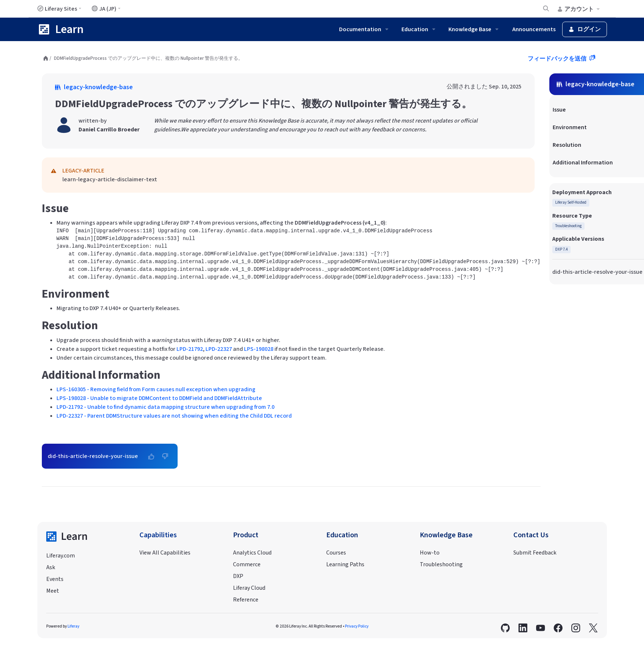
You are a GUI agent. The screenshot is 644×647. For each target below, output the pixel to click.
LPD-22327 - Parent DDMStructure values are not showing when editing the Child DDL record (174, 416)
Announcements (534, 29)
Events (55, 579)
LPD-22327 (219, 349)
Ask (51, 567)
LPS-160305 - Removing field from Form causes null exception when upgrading (156, 389)
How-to (430, 553)
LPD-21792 (190, 349)
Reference (246, 600)
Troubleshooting (568, 226)
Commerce (247, 564)
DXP (238, 576)
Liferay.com (61, 556)
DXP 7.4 (561, 249)
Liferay (73, 626)
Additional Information (583, 163)
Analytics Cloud (252, 553)
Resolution (567, 145)
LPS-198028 (259, 349)
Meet (53, 591)
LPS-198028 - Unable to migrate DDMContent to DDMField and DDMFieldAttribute (159, 398)
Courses (336, 553)
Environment (570, 127)
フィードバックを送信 (558, 59)
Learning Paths (345, 564)
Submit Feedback (535, 553)
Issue (559, 110)
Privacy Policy (357, 626)
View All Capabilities (165, 553)
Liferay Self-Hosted (571, 202)
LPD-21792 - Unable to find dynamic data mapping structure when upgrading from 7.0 (165, 407)
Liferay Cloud (249, 588)
